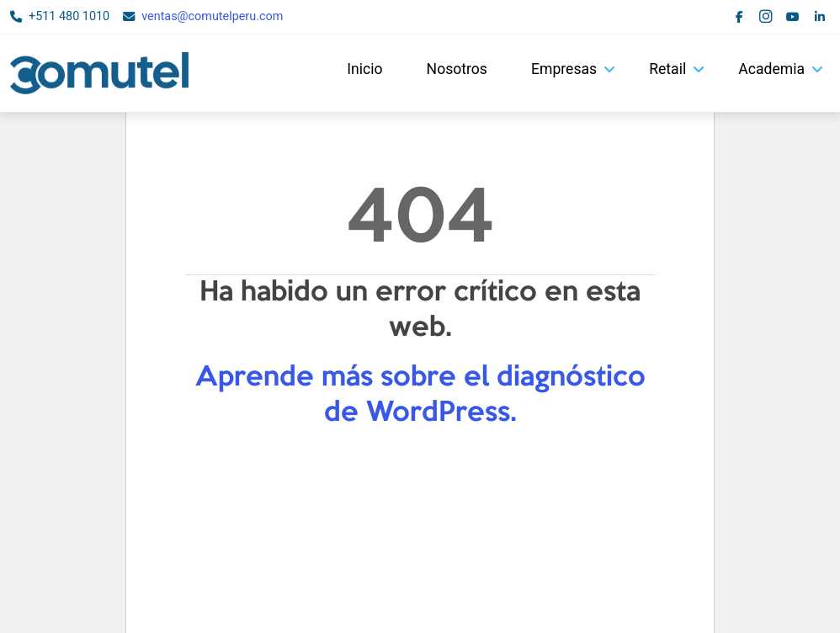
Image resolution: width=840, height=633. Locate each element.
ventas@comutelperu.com (212, 16)
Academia (771, 69)
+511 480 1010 (69, 16)
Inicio (364, 69)
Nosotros (457, 69)
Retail (667, 69)
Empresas (564, 69)
